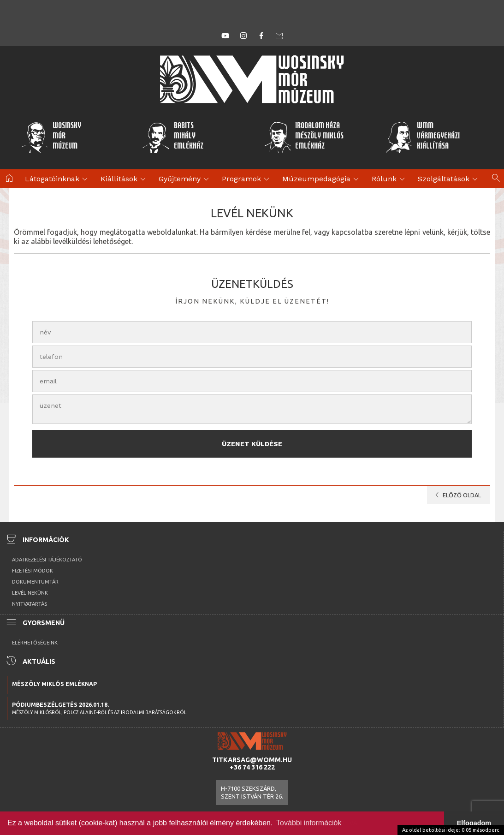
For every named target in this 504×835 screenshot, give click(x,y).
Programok (247, 179)
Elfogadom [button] (474, 823)
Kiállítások (125, 179)
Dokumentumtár (35, 582)
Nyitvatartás (30, 604)
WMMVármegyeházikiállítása (422, 137)
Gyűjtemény (185, 179)
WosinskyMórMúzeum (51, 137)
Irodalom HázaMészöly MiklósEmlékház (304, 137)
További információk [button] (309, 823)
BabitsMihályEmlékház (173, 137)
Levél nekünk (30, 593)
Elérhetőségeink (35, 643)
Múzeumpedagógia (322, 179)
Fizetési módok (33, 571)
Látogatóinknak (58, 179)
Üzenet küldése (252, 444)
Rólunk (390, 179)
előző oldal (456, 495)
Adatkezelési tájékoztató (47, 560)
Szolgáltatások (449, 179)
